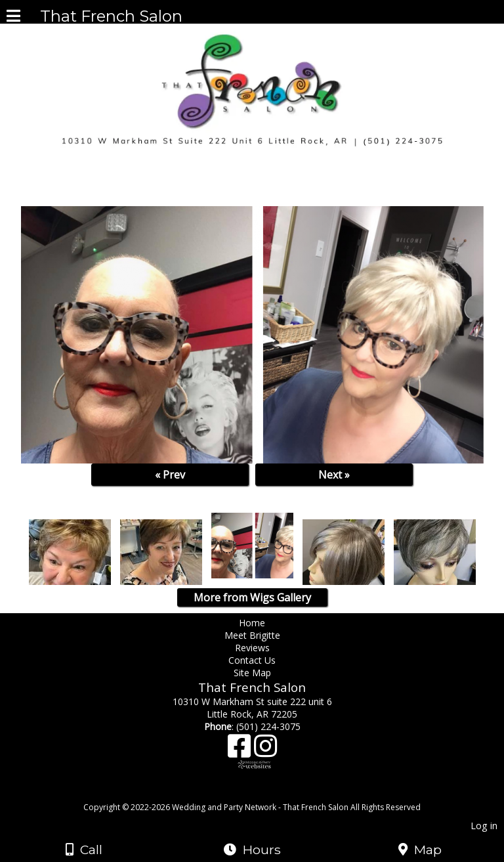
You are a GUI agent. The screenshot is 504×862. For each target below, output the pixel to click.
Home (252, 623)
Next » (334, 475)
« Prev (170, 475)
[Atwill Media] (264, 793)
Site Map (252, 673)
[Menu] (13, 18)
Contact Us (252, 660)
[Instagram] (265, 751)
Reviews (252, 648)
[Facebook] (241, 751)
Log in (484, 826)
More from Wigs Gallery (252, 597)
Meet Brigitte (252, 635)
